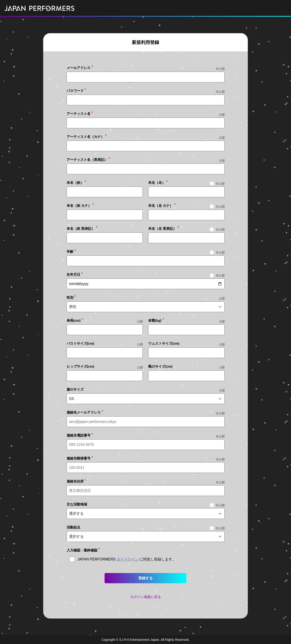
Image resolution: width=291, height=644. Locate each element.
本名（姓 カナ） (79, 206)
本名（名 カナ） (161, 206)
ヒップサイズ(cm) (80, 366)
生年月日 (73, 274)
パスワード (75, 91)
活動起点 (73, 527)
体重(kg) (155, 320)
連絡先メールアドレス (84, 412)
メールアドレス (79, 68)
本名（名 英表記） (162, 229)
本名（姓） (75, 183)
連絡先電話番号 (79, 435)
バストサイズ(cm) (80, 343)
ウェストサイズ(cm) (164, 343)
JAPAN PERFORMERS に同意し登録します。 (127, 559)
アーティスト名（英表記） (87, 160)
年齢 (70, 251)
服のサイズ (75, 389)
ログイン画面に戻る (146, 597)
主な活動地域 (77, 504)
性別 (70, 297)
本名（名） (157, 183)
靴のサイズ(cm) (160, 366)
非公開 (220, 184)
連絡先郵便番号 (79, 458)
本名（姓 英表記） (81, 229)
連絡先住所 (75, 481)
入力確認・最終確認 (82, 550)
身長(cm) (74, 320)
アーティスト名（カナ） (85, 137)
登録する (145, 578)
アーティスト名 (79, 114)
